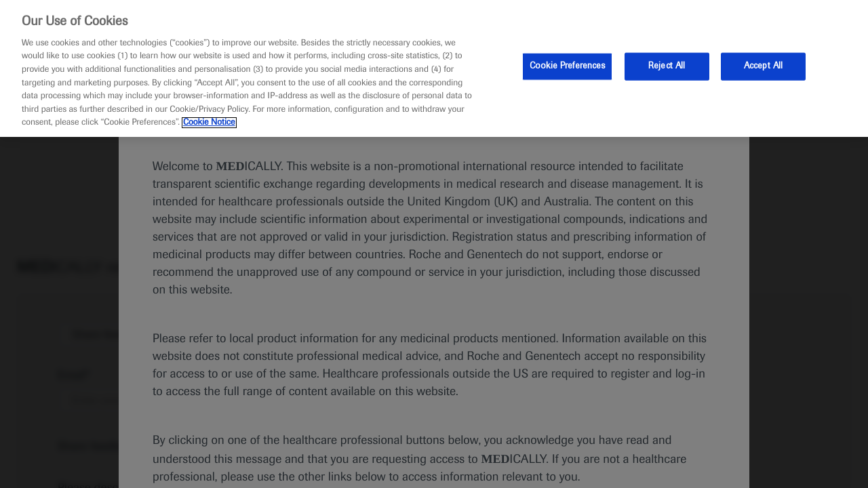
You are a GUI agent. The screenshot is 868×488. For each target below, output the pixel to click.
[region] (434, 68)
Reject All (667, 66)
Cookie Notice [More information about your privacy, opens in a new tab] (209, 123)
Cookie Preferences (567, 66)
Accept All (763, 66)
